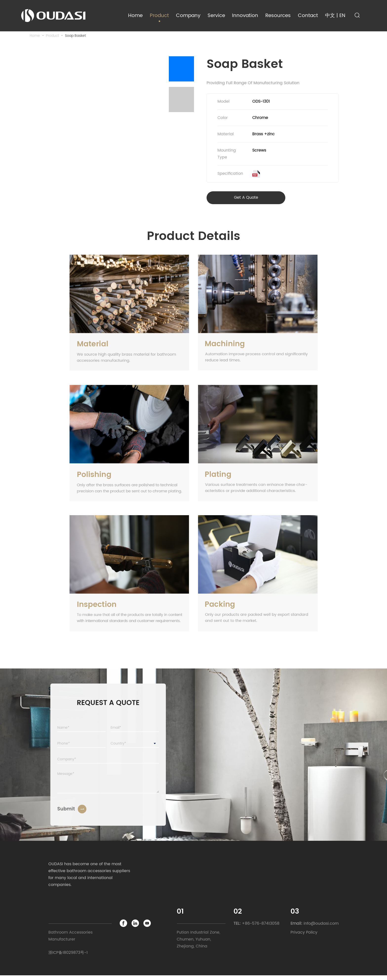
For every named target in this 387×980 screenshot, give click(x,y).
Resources (278, 16)
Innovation (245, 16)
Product (159, 16)
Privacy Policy (304, 937)
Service (216, 16)
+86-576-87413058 (261, 928)
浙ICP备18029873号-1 (68, 957)
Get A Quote (232, 202)
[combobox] (135, 748)
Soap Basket (75, 38)
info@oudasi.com (321, 928)
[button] (181, 71)
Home (135, 16)
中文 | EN (335, 16)
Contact (308, 16)
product (52, 38)
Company (188, 16)
